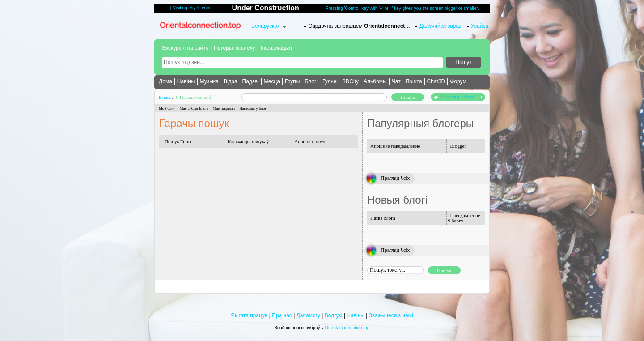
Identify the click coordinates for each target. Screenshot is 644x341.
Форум (458, 81)
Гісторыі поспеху (235, 48)
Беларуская (266, 26)
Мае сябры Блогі (194, 108)
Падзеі (251, 81)
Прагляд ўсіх (395, 178)
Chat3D (436, 81)
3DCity (351, 81)
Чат (396, 81)
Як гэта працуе (249, 315)
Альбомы (375, 81)
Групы (292, 81)
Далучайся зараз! (441, 26)
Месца (272, 81)
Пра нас (282, 315)
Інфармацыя (276, 48)
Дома (165, 81)
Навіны (186, 81)
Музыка (209, 81)
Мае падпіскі (224, 108)
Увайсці (480, 26)
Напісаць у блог (458, 97)
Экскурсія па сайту (185, 48)
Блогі (311, 81)
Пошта (414, 81)
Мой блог (167, 108)
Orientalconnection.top (347, 328)
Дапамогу (308, 315)
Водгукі (334, 315)
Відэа (231, 81)
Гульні (330, 81)
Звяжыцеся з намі (391, 315)
